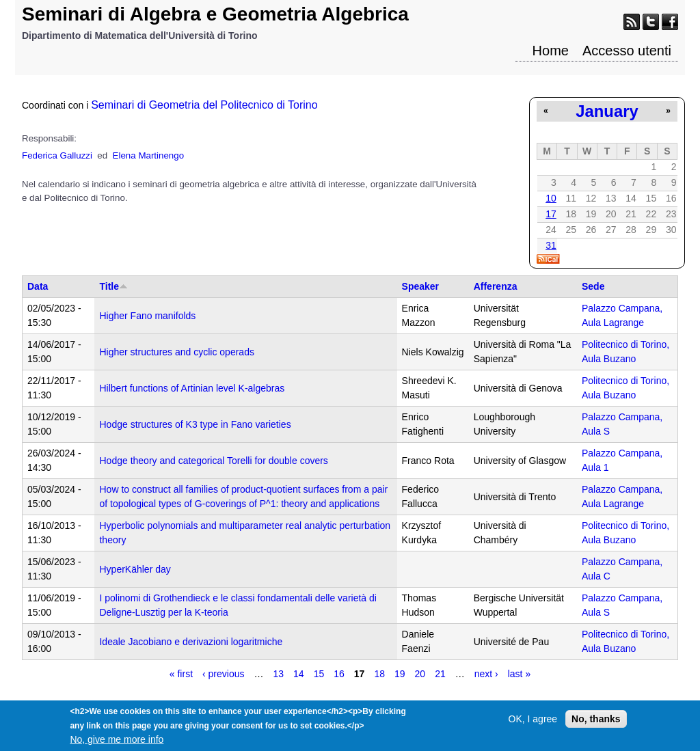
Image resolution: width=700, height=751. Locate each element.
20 (420, 674)
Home (551, 51)
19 (400, 674)
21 (440, 674)
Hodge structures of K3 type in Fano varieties (195, 424)
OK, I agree (533, 724)
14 (299, 674)
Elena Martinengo (148, 155)
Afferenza (496, 286)
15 (319, 674)
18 (379, 674)
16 (339, 674)
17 (551, 214)
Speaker (420, 286)
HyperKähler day (135, 569)
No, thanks (596, 724)
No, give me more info (117, 744)
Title (113, 286)
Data (38, 286)
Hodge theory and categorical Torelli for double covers (213, 461)
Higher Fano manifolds (147, 316)
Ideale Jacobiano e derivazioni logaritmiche (191, 642)
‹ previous (223, 674)
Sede (593, 286)
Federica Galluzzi (57, 155)
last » (519, 674)
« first (181, 674)
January (607, 111)
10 (551, 198)
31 (551, 245)
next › (486, 674)
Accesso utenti (627, 51)
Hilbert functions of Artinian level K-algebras (192, 388)
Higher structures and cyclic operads (176, 352)
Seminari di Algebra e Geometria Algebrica (215, 14)
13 (279, 674)
